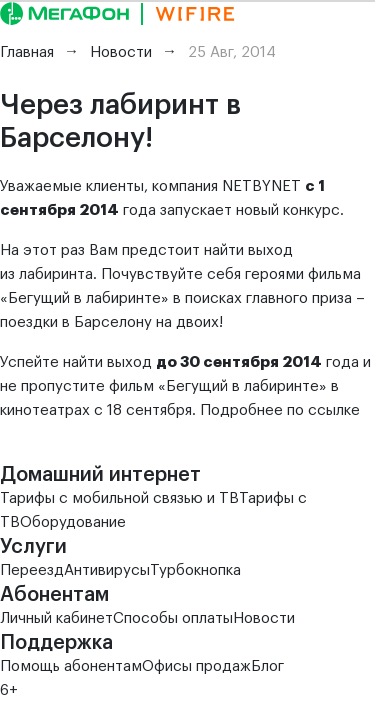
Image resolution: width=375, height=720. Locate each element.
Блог (267, 666)
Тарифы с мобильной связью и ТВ (119, 498)
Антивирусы (107, 570)
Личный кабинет (56, 618)
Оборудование (73, 522)
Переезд (32, 570)
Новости (264, 618)
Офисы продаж (196, 666)
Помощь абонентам (71, 666)
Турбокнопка (195, 570)
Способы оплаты (173, 618)
